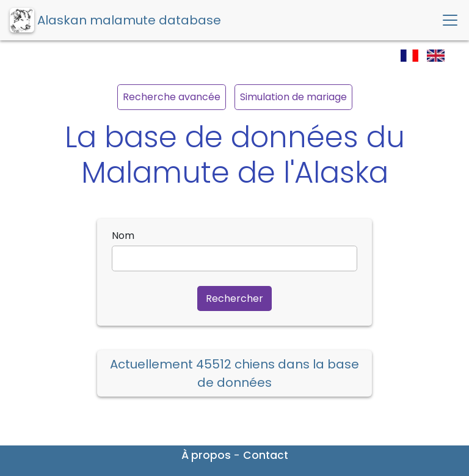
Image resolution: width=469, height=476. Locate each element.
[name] (234, 258)
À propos (206, 455)
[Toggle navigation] (450, 20)
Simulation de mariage (293, 97)
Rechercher (234, 298)
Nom (123, 236)
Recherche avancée (172, 97)
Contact (266, 455)
